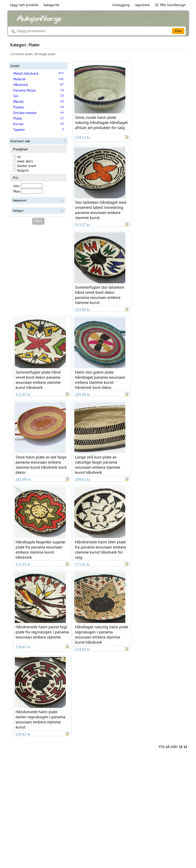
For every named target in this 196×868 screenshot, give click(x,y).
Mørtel (18, 101)
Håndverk (21, 85)
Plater (18, 118)
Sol (16, 96)
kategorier (52, 5)
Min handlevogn (170, 5)
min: (17, 186)
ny (17, 157)
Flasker (19, 107)
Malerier (20, 79)
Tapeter (19, 130)
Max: (17, 191)
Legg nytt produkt (24, 5)
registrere (142, 5)
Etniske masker (25, 113)
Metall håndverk (26, 73)
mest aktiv (23, 161)
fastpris (21, 170)
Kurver (19, 124)
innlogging (121, 5)
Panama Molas (24, 90)
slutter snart (24, 166)
